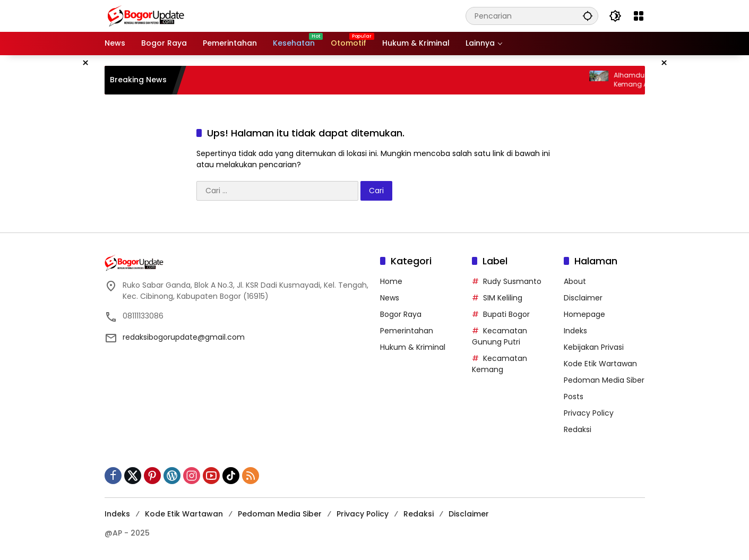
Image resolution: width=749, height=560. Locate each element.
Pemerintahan (407, 331)
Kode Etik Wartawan (600, 364)
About (575, 281)
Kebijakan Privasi (594, 347)
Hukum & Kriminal (413, 347)
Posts (574, 397)
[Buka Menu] (639, 16)
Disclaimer (583, 298)
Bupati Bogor (506, 314)
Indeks (575, 331)
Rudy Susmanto (512, 281)
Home (391, 281)
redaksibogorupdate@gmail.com (184, 337)
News (390, 298)
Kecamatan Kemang (500, 364)
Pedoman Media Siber (604, 380)
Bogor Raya (401, 314)
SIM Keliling (503, 298)
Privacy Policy (589, 413)
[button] (588, 16)
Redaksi (578, 429)
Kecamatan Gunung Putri (500, 336)
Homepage (584, 314)
